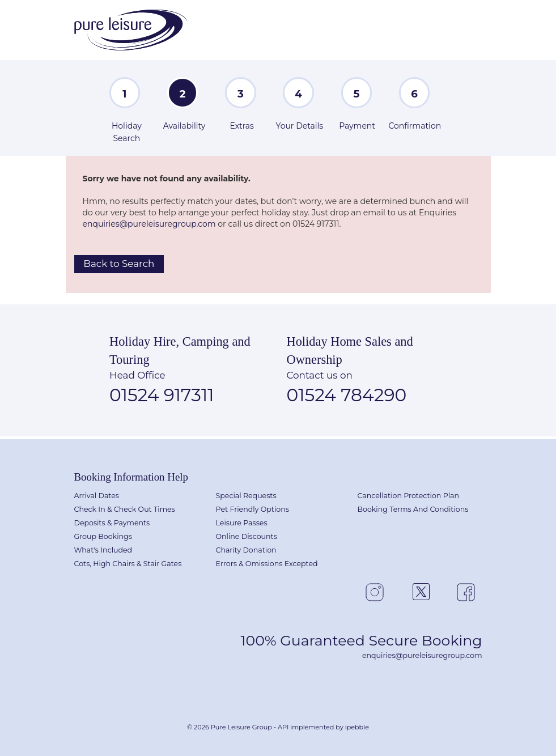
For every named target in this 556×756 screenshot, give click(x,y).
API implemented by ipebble (323, 727)
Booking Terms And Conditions (413, 509)
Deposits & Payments (112, 523)
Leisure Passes (242, 523)
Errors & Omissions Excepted (267, 564)
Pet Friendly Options (252, 509)
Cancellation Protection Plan (409, 496)
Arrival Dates (97, 496)
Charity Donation (246, 550)
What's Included (103, 550)
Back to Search (119, 264)
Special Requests (246, 496)
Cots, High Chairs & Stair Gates (128, 564)
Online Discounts (247, 536)
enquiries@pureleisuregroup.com (149, 224)
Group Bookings (103, 536)
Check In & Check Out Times (125, 509)
